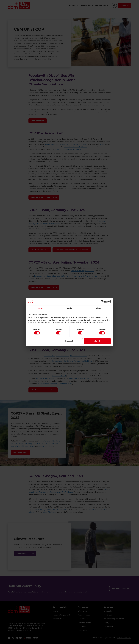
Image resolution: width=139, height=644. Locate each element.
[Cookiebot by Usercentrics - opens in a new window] (102, 302)
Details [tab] (69, 308)
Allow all (97, 341)
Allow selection (69, 341)
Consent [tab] (41, 308)
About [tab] (98, 308)
